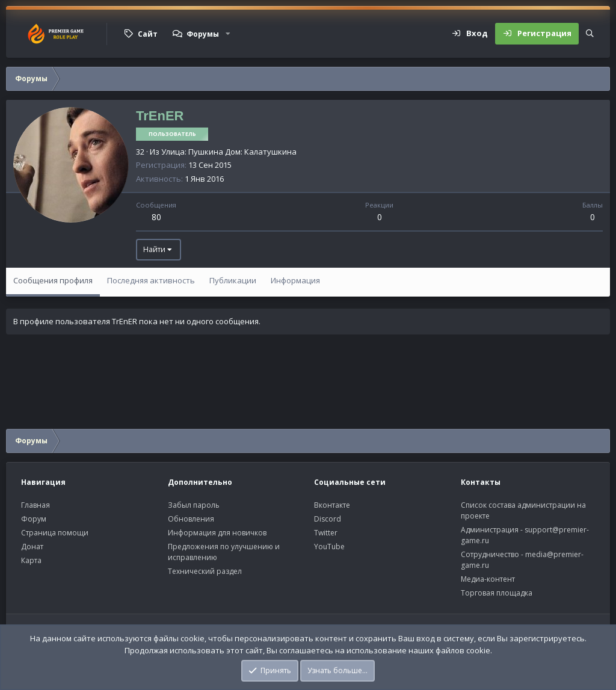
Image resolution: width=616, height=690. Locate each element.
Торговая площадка (497, 593)
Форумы (203, 34)
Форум (34, 519)
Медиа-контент (488, 579)
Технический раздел (205, 571)
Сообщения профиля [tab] (53, 280)
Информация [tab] (295, 280)
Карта (31, 560)
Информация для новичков (217, 533)
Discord (328, 519)
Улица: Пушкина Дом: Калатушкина (229, 152)
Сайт (148, 34)
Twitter (326, 533)
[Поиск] (590, 34)
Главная (35, 505)
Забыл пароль (194, 505)
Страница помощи (55, 533)
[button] (228, 34)
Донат (32, 547)
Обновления (191, 519)
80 (156, 217)
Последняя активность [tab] (151, 280)
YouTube (329, 547)
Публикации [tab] (233, 280)
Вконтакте (332, 505)
